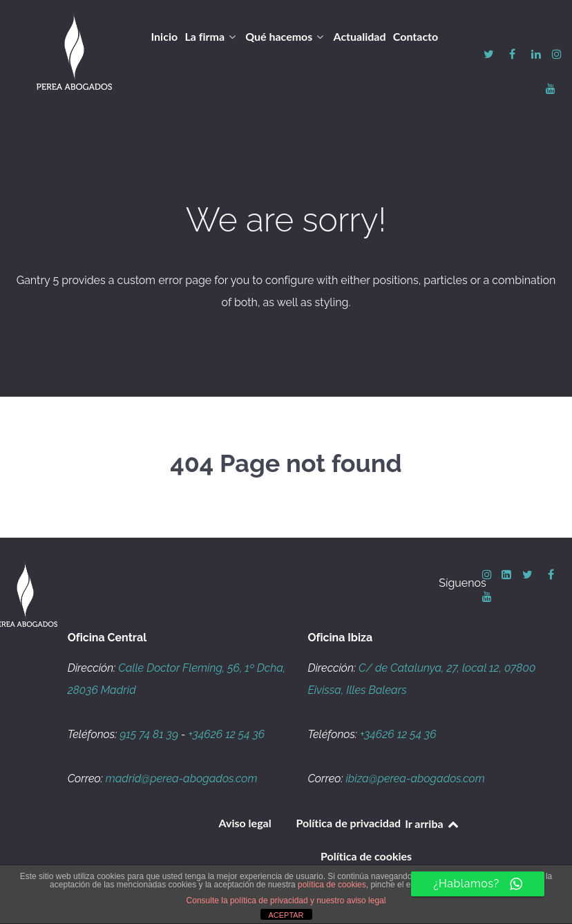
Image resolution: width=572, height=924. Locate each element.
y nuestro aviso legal (348, 901)
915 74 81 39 (149, 734)
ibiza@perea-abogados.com (415, 779)
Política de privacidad (349, 823)
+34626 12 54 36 (227, 734)
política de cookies (332, 885)
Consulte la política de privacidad (247, 901)
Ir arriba (432, 823)
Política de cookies (366, 856)
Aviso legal (245, 823)
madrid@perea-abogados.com (182, 779)
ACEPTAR (286, 915)
